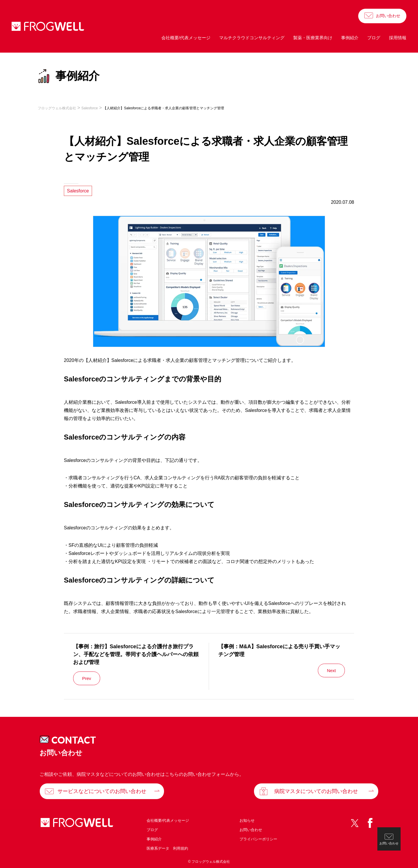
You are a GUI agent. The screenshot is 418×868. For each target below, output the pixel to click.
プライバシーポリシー (258, 839)
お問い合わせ (388, 16)
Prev (87, 678)
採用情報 (398, 38)
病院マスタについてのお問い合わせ (316, 791)
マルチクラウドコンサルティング (252, 38)
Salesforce (78, 191)
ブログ (374, 38)
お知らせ (247, 820)
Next (331, 670)
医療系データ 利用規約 (167, 848)
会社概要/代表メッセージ (186, 38)
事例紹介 (350, 38)
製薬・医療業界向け (313, 38)
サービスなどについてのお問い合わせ (102, 791)
